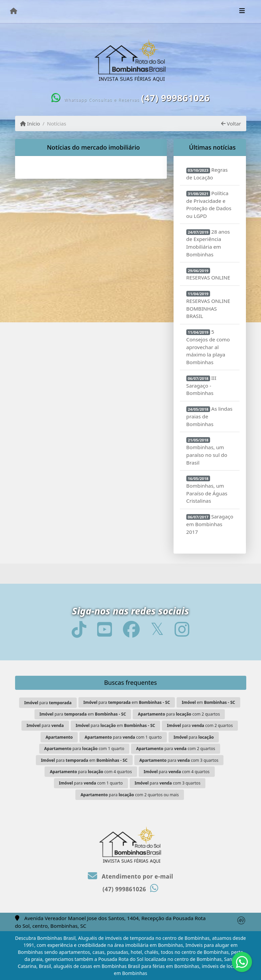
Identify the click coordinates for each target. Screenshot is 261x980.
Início (30, 124)
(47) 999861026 (175, 98)
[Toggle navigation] (242, 11)
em (209, 702)
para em (127, 702)
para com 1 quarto (123, 737)
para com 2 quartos (179, 714)
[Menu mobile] (14, 11)
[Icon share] (79, 629)
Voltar (231, 124)
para (48, 703)
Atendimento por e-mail (130, 876)
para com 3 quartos (179, 760)
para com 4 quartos (91, 772)
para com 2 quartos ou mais (129, 795)
